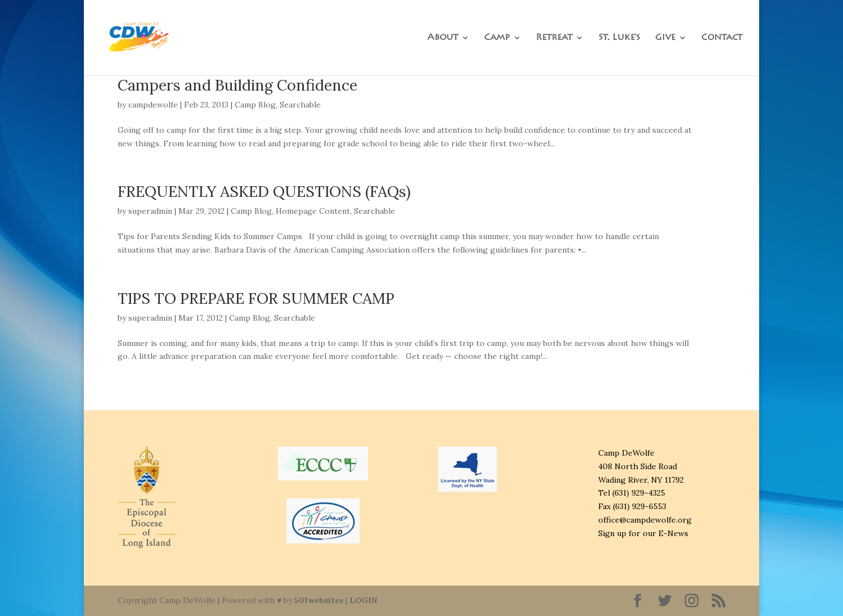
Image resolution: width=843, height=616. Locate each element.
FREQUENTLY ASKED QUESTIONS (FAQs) (264, 191)
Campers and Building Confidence (237, 85)
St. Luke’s (619, 38)
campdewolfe (153, 105)
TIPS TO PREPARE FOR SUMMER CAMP (256, 298)
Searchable (300, 105)
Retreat (554, 38)
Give (665, 38)
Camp (497, 38)
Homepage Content (313, 211)
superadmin (150, 211)
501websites (319, 600)
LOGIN (363, 600)
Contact (722, 38)
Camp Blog (255, 105)
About (443, 38)
